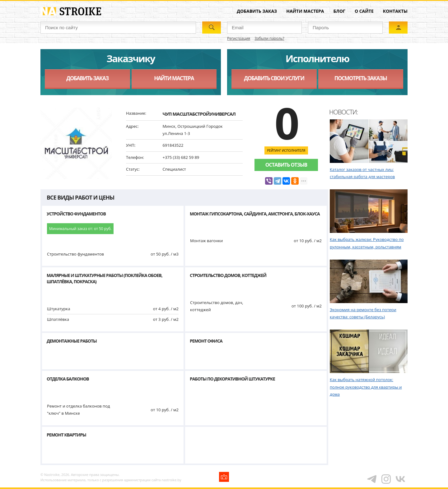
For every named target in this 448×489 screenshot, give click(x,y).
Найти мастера (305, 11)
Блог (339, 11)
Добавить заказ (257, 11)
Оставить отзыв (286, 165)
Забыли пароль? (269, 38)
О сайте (364, 11)
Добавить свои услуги (274, 78)
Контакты (395, 11)
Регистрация (239, 38)
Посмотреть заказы (361, 78)
